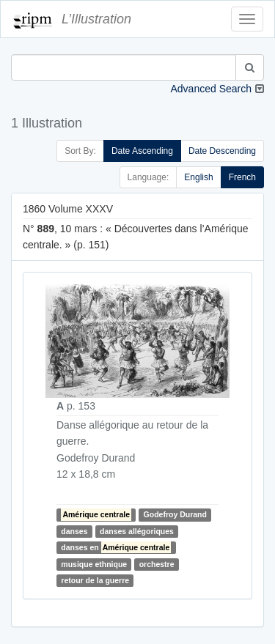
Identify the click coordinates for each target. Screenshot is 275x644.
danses (74, 531)
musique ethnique (94, 564)
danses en (116, 547)
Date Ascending (142, 151)
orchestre (157, 564)
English (198, 177)
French (242, 177)
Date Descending (222, 151)
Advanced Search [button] (211, 89)
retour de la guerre (95, 580)
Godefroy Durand (175, 514)
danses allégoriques (137, 531)
